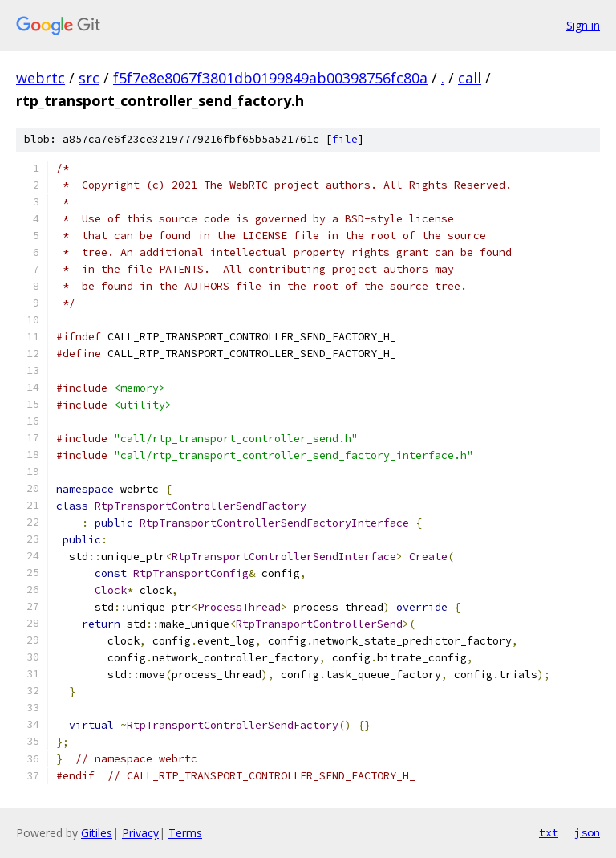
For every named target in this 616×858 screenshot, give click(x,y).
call (470, 78)
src (89, 78)
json (587, 832)
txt (549, 832)
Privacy (140, 833)
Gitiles (97, 833)
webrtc (41, 78)
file (345, 139)
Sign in (583, 25)
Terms (185, 833)
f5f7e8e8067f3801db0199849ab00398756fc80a (270, 78)
